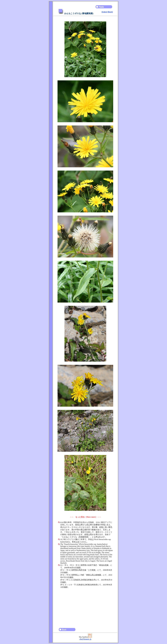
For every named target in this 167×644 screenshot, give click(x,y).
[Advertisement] (85, 607)
